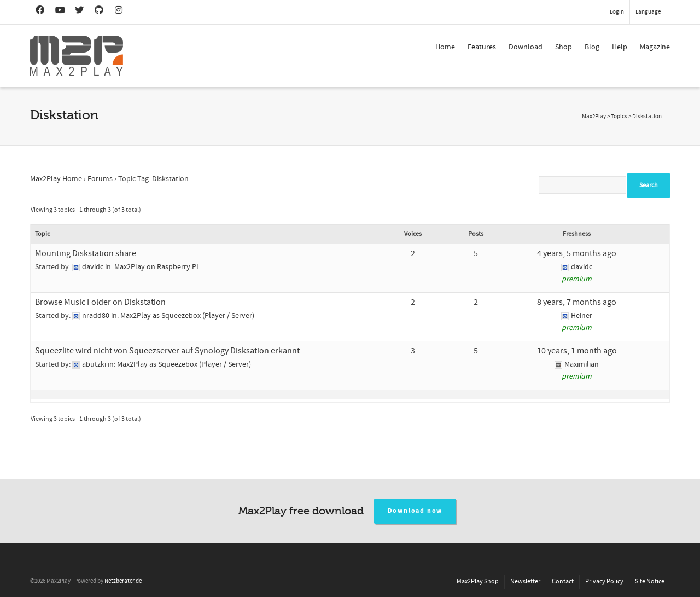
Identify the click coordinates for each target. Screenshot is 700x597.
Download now (415, 511)
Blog (592, 47)
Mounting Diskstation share (86, 253)
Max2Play (594, 117)
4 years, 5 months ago (577, 253)
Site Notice (650, 581)
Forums (100, 179)
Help (620, 47)
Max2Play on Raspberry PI (156, 267)
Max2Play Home (56, 179)
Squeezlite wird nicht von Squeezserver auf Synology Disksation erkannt (167, 351)
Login (617, 12)
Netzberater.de (123, 581)
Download (526, 47)
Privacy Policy (604, 581)
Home (445, 47)
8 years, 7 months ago (577, 302)
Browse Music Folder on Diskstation (100, 302)
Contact (563, 581)
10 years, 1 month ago (577, 351)
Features (482, 47)
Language (648, 12)
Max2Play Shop (478, 581)
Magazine (655, 47)
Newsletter (525, 581)
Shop (564, 47)
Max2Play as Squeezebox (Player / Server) (187, 316)
